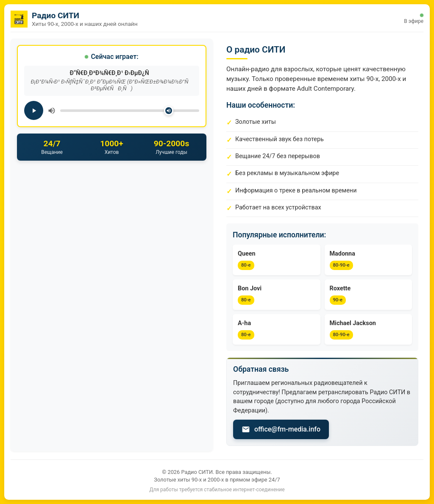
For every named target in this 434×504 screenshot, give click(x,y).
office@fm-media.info (281, 429)
